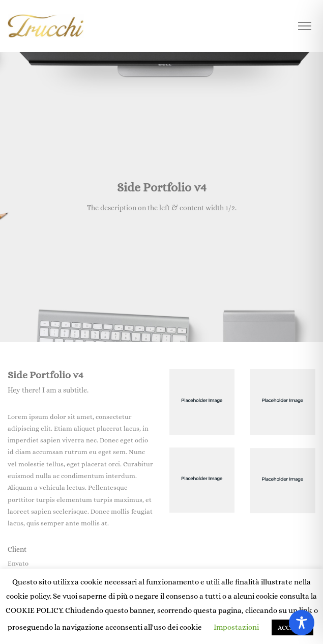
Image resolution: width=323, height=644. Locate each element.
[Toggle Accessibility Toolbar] (302, 623)
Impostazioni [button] (236, 627)
